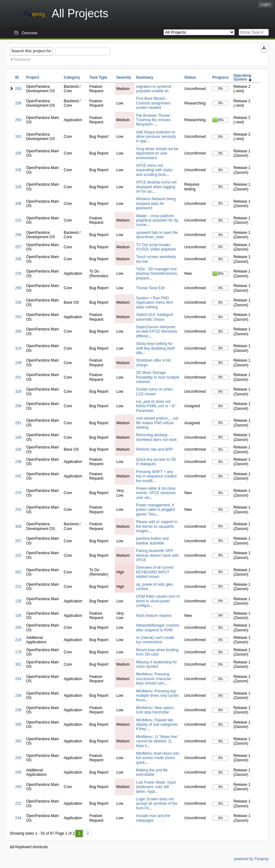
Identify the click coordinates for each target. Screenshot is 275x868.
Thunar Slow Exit (150, 288)
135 (18, 601)
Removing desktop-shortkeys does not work (156, 437)
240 (18, 758)
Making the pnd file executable (152, 772)
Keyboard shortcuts (29, 847)
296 (18, 235)
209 (18, 363)
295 (18, 772)
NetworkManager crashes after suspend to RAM (158, 628)
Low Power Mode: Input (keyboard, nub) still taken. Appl (156, 787)
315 (18, 555)
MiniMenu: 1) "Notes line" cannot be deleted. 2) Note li (157, 741)
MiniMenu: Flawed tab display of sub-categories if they (157, 725)
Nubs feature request (154, 616)
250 (18, 120)
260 (18, 787)
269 (18, 288)
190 (18, 437)
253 (18, 317)
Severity (124, 77)
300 (18, 331)
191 (18, 137)
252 (18, 510)
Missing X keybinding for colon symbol (157, 664)
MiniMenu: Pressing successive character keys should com (154, 679)
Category (72, 77)
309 (18, 527)
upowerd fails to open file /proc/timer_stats (157, 235)
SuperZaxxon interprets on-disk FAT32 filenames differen (157, 332)
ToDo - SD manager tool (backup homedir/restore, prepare (157, 274)
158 (18, 449)
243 (18, 679)
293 (18, 89)
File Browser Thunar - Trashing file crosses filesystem (154, 120)
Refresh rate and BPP (155, 449)
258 (18, 696)
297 (18, 541)
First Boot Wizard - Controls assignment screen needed (153, 103)
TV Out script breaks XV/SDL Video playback (156, 247)
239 (18, 710)
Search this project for (31, 51)
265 (18, 724)
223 (18, 587)
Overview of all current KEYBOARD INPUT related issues (155, 572)
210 (18, 220)
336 (18, 259)
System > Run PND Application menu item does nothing (155, 303)
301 (18, 664)
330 (18, 628)
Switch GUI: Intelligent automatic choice (155, 317)
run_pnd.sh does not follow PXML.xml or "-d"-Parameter (156, 406)
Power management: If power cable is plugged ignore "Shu (155, 510)
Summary (145, 77)
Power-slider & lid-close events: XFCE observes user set (156, 493)
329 (18, 392)
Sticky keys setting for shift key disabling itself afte (155, 348)
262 (18, 741)
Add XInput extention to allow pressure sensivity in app (156, 137)
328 (18, 187)
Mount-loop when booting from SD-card (157, 652)
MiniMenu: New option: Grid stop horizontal (155, 710)
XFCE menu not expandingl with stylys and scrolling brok (154, 170)
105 (18, 616)
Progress (221, 77)
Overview (30, 33)
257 (18, 247)
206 (18, 103)
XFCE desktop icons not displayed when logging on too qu (156, 187)
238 (18, 462)
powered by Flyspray (251, 859)
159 (18, 302)
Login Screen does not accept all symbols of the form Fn (157, 804)
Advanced (22, 59)
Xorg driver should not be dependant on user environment (157, 153)
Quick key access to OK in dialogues (156, 462)
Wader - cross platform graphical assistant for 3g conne (157, 220)
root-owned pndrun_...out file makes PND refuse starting (157, 423)
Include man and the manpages (153, 818)
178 (18, 652)
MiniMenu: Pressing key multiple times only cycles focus (157, 696)
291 (18, 423)
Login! (265, 4)
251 (18, 377)
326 (18, 170)
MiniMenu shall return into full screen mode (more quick (158, 758)
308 (18, 204)
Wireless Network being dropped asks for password (156, 203)
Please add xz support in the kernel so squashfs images (157, 526)
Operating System (242, 77)
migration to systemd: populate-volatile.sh (154, 89)
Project (33, 77)
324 (18, 348)
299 (18, 406)
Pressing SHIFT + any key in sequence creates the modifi (156, 476)
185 (18, 153)
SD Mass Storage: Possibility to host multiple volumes (158, 377)
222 (18, 803)
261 (18, 572)
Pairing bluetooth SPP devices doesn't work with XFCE (158, 555)
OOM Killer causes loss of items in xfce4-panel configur (158, 601)
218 (18, 640)
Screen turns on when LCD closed (155, 392)
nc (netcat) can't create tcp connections (155, 640)
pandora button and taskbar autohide (152, 541)
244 (18, 818)
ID (17, 77)
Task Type (98, 77)
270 (18, 493)
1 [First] (79, 833)
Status (190, 77)
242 (18, 476)
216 (18, 273)
